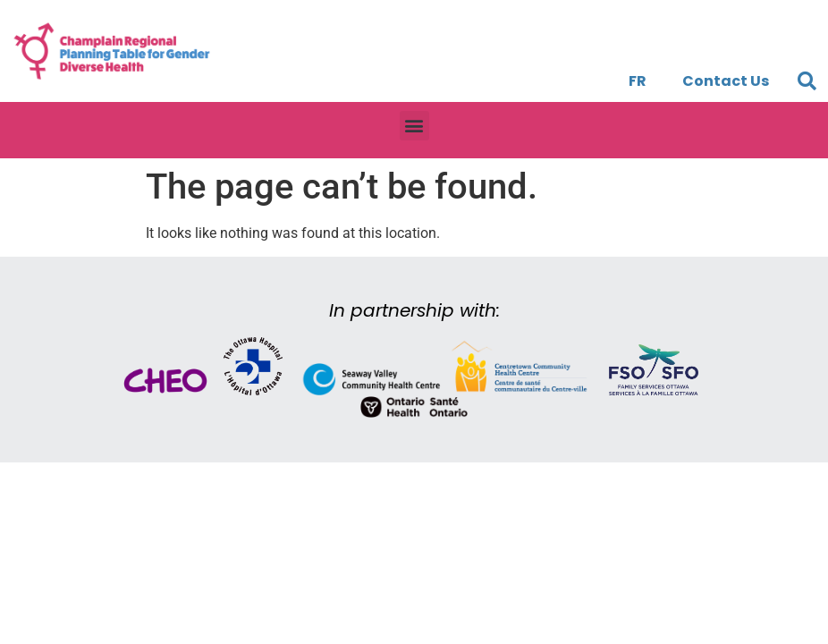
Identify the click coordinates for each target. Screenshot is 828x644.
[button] (807, 81)
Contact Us (726, 81)
